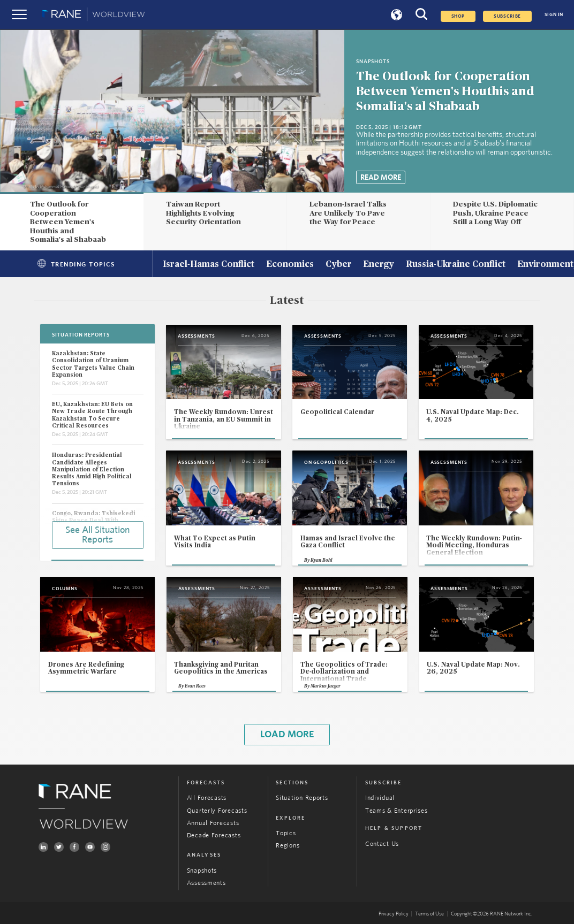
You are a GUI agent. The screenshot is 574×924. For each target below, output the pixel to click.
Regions (288, 846)
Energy (379, 265)
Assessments (206, 883)
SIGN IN (554, 15)
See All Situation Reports (97, 535)
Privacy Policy (394, 914)
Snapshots (202, 871)
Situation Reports (302, 798)
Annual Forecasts (213, 823)
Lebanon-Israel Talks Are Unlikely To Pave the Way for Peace (348, 213)
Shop (458, 16)
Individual (380, 798)
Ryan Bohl (322, 560)
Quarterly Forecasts (217, 811)
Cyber (339, 265)
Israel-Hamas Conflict (209, 265)
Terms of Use (429, 914)
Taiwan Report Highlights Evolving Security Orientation (203, 213)
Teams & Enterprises (396, 811)
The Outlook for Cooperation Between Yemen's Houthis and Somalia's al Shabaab (445, 91)
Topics (286, 833)
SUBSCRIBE (507, 16)
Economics (290, 265)
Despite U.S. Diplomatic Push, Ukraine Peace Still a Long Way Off (495, 213)
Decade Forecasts (214, 835)
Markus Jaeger (326, 686)
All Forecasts (207, 798)
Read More (381, 178)
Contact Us (382, 844)
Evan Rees (195, 686)
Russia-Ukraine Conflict (456, 265)
